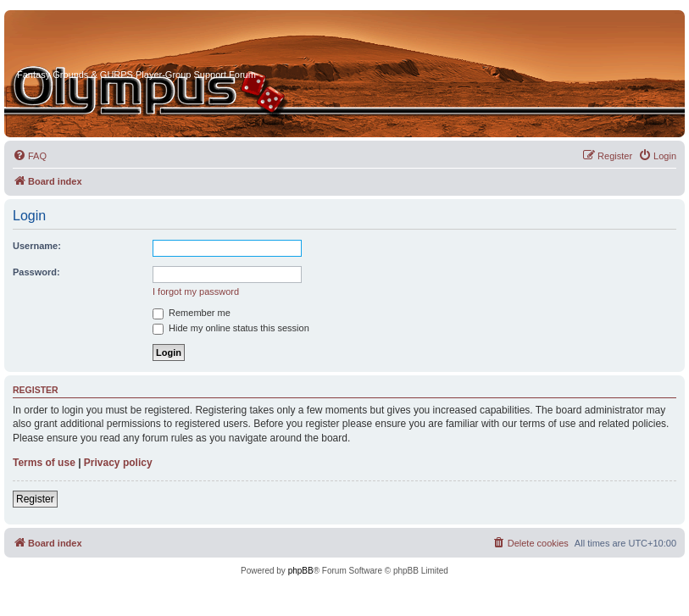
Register (35, 499)
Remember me (192, 313)
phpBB (301, 571)
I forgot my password (196, 291)
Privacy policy (118, 463)
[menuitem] (30, 156)
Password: (36, 272)
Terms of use (44, 463)
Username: (37, 246)
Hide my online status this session (231, 328)
